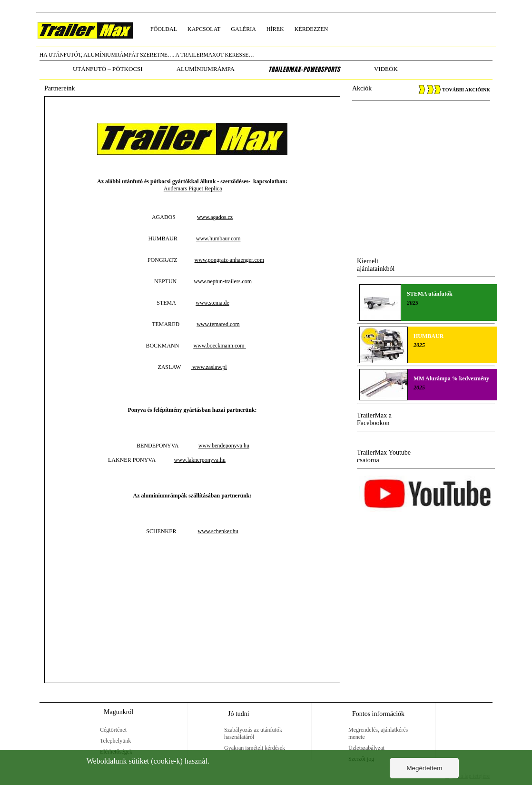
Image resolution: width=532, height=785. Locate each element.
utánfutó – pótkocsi (108, 69)
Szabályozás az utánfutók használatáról (253, 733)
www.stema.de (212, 303)
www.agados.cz (215, 217)
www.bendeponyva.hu (224, 446)
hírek (275, 29)
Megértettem (424, 768)
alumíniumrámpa (206, 69)
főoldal (164, 29)
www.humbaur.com (218, 238)
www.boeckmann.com (219, 346)
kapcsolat (204, 29)
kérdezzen (311, 29)
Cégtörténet (113, 730)
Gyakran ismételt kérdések (255, 748)
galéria (243, 29)
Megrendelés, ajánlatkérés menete (378, 733)
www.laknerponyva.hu (200, 460)
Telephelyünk (115, 741)
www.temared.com (218, 324)
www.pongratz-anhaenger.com (230, 260)
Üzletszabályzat (366, 748)
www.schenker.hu (218, 531)
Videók (386, 69)
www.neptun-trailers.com (223, 281)
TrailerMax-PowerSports (304, 70)
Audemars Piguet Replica (193, 189)
